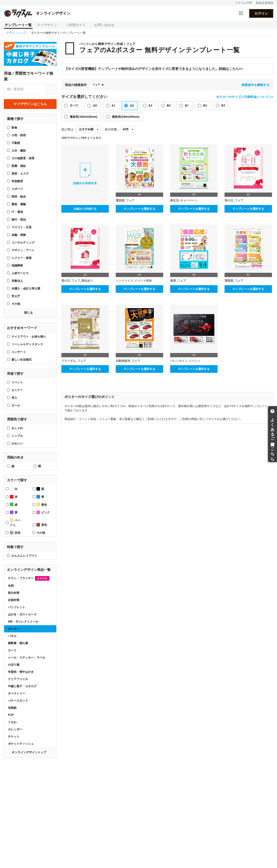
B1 (187, 106)
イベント (17, 382)
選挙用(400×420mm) (126, 117)
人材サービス (20, 273)
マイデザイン (47, 25)
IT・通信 (17, 212)
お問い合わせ (104, 25)
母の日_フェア (234, 200)
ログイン (261, 13)
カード (12, 650)
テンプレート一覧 (18, 25)
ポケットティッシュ (21, 744)
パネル (12, 636)
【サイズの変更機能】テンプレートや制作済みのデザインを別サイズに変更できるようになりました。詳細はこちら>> (154, 69)
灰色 (15, 533)
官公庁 (16, 296)
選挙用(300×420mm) (84, 117)
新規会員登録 (265, 3)
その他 (16, 304)
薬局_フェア (178, 281)
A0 (95, 106)
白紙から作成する (85, 209)
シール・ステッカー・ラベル (27, 658)
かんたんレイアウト (24, 556)
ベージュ (15, 522)
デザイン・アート (23, 250)
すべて (74, 106)
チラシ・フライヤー (29, 578)
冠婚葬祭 (17, 266)
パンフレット (17, 607)
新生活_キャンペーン (184, 200)
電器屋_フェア (125, 200)
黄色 (42, 504)
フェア (96, 85)
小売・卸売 (19, 135)
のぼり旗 (14, 665)
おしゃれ (17, 428)
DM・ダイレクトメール (23, 622)
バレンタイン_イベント (185, 361)
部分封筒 (14, 593)
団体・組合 (19, 197)
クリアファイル (18, 679)
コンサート (19, 352)
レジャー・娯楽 (22, 258)
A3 (150, 106)
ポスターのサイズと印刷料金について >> (245, 97)
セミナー (17, 390)
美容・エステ (20, 174)
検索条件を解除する (256, 85)
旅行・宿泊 (19, 220)
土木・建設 (19, 151)
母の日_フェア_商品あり (77, 281)
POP (11, 715)
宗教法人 (17, 281)
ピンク (43, 512)
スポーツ (17, 189)
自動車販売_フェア (128, 361)
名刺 (11, 586)
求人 (14, 398)
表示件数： (113, 129)
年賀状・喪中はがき (21, 672)
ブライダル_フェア (74, 361)
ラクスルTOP (244, 3)
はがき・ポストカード (22, 614)
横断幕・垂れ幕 (18, 643)
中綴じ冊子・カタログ (22, 686)
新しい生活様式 (22, 360)
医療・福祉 (19, 166)
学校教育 (17, 181)
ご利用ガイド (76, 25)
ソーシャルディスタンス (27, 344)
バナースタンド (18, 701)
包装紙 (12, 708)
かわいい (17, 443)
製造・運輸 (19, 204)
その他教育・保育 (23, 158)
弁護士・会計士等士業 (26, 289)
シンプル (17, 436)
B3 (223, 106)
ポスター (14, 629)
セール (16, 405)
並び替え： (69, 129)
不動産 (16, 143)
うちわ (12, 722)
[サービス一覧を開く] (241, 13)
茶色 (42, 525)
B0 (169, 106)
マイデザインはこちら (30, 104)
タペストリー (17, 693)
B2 (205, 106)
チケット (14, 737)
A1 (113, 106)
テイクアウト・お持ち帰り (29, 337)
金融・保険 (19, 235)
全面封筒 (14, 600)
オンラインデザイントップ (29, 752)
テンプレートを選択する (139, 209)
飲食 (14, 128)
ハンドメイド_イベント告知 (134, 281)
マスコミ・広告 (22, 227)
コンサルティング (23, 243)
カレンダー (15, 729)
